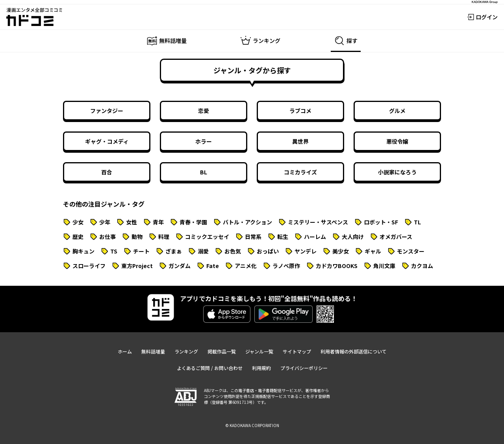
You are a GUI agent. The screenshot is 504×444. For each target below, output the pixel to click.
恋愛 (204, 111)
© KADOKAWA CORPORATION (252, 425)
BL (204, 172)
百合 (107, 172)
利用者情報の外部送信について (354, 351)
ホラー (204, 141)
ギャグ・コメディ (107, 141)
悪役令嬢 (397, 141)
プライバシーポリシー (304, 368)
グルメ (397, 111)
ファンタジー (107, 111)
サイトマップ (297, 351)
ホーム (125, 351)
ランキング (186, 351)
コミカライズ (300, 172)
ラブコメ (300, 111)
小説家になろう (397, 172)
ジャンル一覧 (259, 351)
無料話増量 (153, 351)
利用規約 (261, 368)
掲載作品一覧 (222, 351)
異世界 (300, 141)
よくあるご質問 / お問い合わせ (210, 368)
